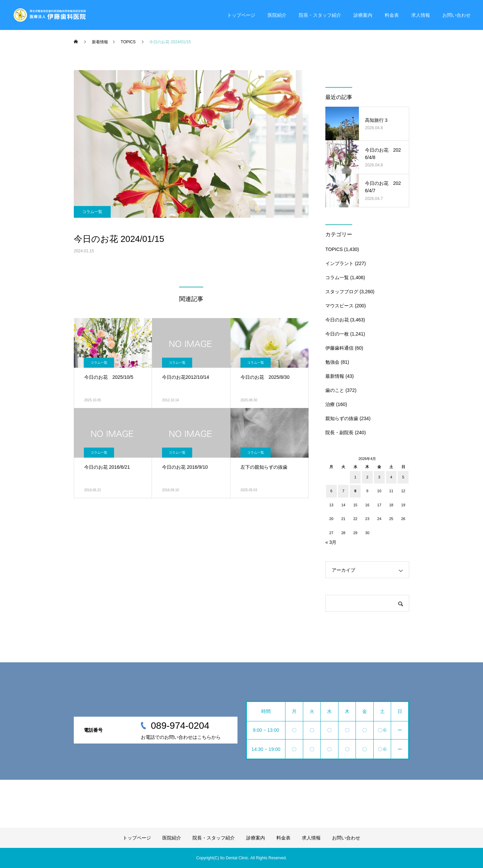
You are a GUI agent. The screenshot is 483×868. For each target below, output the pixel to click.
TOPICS (334, 249)
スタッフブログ (342, 292)
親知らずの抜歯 (342, 418)
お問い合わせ (457, 15)
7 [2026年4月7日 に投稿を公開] (343, 491)
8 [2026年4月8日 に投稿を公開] (355, 491)
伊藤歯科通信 (339, 348)
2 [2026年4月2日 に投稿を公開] (367, 477)
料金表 (392, 15)
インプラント (339, 263)
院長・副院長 (339, 432)
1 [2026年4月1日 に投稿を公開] (355, 477)
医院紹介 (277, 15)
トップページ (241, 15)
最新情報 (335, 376)
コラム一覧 (92, 212)
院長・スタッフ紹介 (320, 15)
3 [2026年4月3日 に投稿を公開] (379, 477)
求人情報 (421, 15)
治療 (330, 404)
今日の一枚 (337, 334)
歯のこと (335, 390)
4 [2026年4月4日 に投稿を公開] (391, 477)
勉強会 (332, 362)
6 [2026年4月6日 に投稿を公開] (331, 491)
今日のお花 (337, 320)
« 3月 (331, 542)
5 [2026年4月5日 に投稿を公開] (403, 477)
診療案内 (363, 15)
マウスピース (339, 306)
